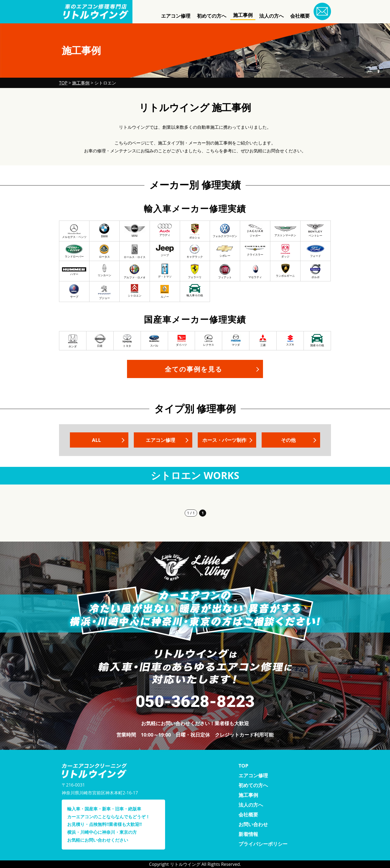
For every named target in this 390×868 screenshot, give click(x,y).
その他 (288, 440)
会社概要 (300, 16)
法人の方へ (271, 16)
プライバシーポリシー (263, 844)
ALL (96, 440)
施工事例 (243, 15)
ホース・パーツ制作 (224, 440)
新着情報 (248, 834)
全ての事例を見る (194, 369)
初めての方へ (212, 16)
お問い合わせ (253, 824)
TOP (243, 766)
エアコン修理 (176, 16)
